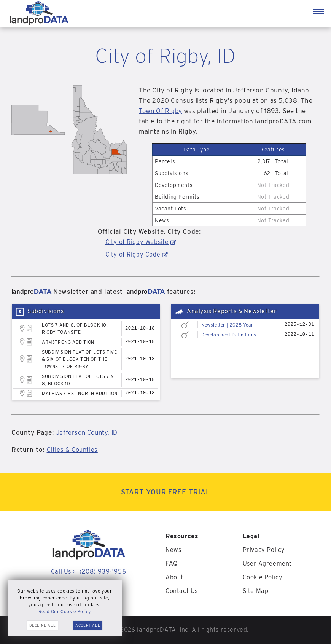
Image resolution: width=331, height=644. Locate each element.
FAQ (172, 564)
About (174, 578)
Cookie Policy (263, 578)
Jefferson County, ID (88, 432)
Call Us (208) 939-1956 (88, 572)
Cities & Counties (73, 450)
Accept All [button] (88, 625)
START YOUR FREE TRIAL (166, 492)
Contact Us (182, 591)
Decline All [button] (43, 625)
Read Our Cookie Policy (65, 611)
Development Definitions (229, 335)
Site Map (256, 591)
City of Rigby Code (133, 254)
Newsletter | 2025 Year (227, 325)
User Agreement (267, 564)
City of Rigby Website (137, 242)
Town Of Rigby (161, 111)
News (173, 550)
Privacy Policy (264, 550)
